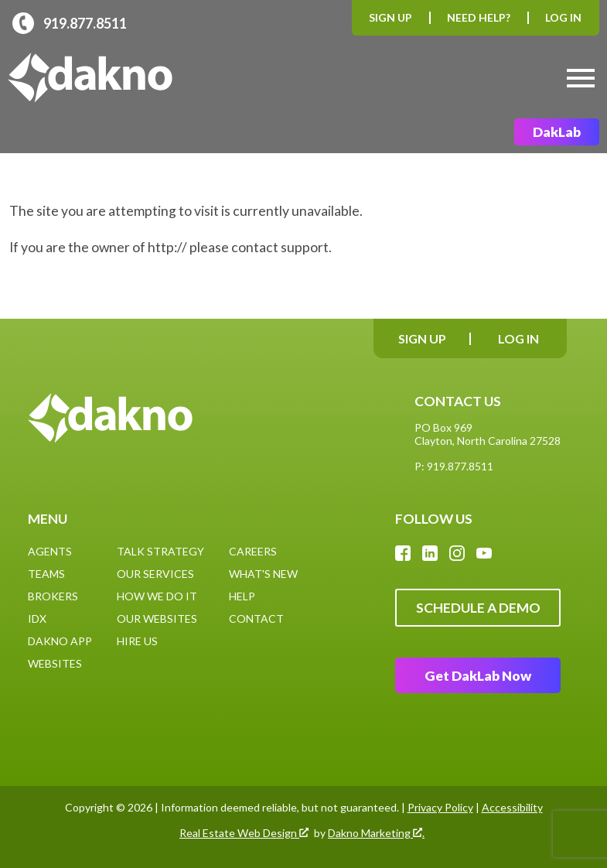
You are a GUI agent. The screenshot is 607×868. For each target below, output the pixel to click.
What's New (263, 574)
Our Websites (157, 619)
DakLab (557, 132)
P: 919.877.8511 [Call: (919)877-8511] (454, 466)
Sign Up (390, 17)
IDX (37, 619)
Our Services (155, 574)
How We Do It (157, 596)
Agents (50, 551)
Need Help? (479, 17)
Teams (46, 574)
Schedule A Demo (478, 608)
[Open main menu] (581, 78)
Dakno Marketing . (376, 833)
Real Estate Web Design (244, 833)
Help (242, 596)
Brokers (53, 596)
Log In (563, 17)
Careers (253, 551)
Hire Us (137, 641)
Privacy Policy (440, 807)
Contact (256, 619)
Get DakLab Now (478, 676)
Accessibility (512, 807)
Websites (55, 663)
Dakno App (60, 641)
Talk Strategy (160, 551)
